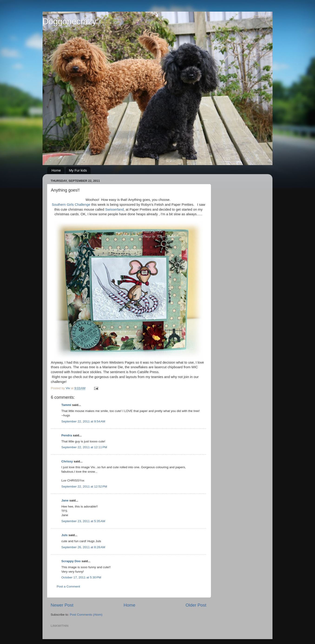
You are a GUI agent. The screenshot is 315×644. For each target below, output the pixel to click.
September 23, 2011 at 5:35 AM (83, 521)
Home (56, 170)
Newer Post (62, 605)
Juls (64, 535)
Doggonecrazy (69, 22)
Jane (65, 500)
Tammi (66, 405)
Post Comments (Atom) (86, 615)
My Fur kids (78, 170)
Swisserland (115, 209)
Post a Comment (68, 586)
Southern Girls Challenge (71, 205)
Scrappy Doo (71, 561)
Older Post (196, 605)
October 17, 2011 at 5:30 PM (81, 577)
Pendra (67, 435)
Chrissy (67, 461)
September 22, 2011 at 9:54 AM (83, 421)
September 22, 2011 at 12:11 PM (84, 447)
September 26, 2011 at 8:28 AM (83, 547)
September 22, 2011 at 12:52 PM (84, 486)
